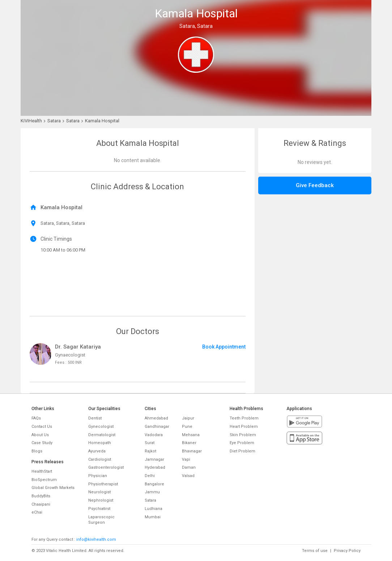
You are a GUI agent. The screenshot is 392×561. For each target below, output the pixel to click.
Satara (150, 500)
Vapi (186, 459)
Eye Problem (242, 443)
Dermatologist (102, 435)
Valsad (188, 476)
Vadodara (154, 435)
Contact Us (42, 427)
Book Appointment (224, 347)
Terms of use (315, 551)
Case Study (42, 443)
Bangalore (154, 484)
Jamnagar (154, 459)
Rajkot (150, 451)
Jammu (152, 492)
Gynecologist (101, 427)
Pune (187, 427)
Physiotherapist (103, 484)
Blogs (37, 451)
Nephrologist (101, 500)
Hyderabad (155, 467)
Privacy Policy (347, 551)
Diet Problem (242, 451)
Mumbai (153, 517)
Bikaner (189, 443)
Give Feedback (315, 185)
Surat (150, 443)
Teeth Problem (244, 418)
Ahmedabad (156, 418)
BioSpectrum (44, 480)
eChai (37, 512)
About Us (40, 435)
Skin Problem (243, 435)
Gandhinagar (157, 427)
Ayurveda (97, 451)
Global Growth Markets (53, 488)
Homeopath (100, 443)
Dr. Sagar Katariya (78, 347)
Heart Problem (244, 427)
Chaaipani (41, 504)
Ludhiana (154, 509)
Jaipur (188, 418)
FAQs (36, 418)
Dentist (95, 418)
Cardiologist (100, 459)
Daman (189, 467)
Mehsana (191, 435)
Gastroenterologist (106, 467)
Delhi (150, 476)
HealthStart (42, 471)
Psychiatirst (99, 509)
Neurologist (99, 492)
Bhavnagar (192, 451)
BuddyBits (41, 496)
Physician (98, 476)
